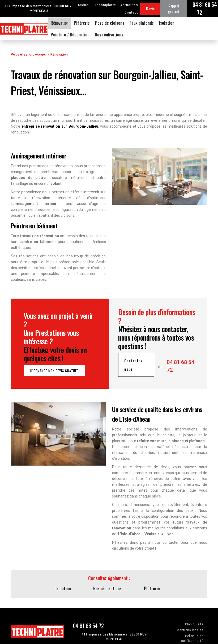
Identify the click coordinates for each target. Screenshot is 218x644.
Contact (131, 12)
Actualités (129, 5)
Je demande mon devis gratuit (54, 371)
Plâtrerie (82, 23)
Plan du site (194, 624)
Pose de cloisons (110, 23)
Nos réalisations (109, 35)
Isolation (167, 23)
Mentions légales (190, 630)
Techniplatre (105, 5)
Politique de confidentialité (192, 638)
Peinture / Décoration (70, 35)
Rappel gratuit (174, 9)
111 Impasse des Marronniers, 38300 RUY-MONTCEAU (115, 637)
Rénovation (60, 23)
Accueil (84, 5)
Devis (150, 8)
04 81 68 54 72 (205, 9)
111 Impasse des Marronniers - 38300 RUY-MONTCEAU (39, 9)
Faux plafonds (142, 23)
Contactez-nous (134, 365)
